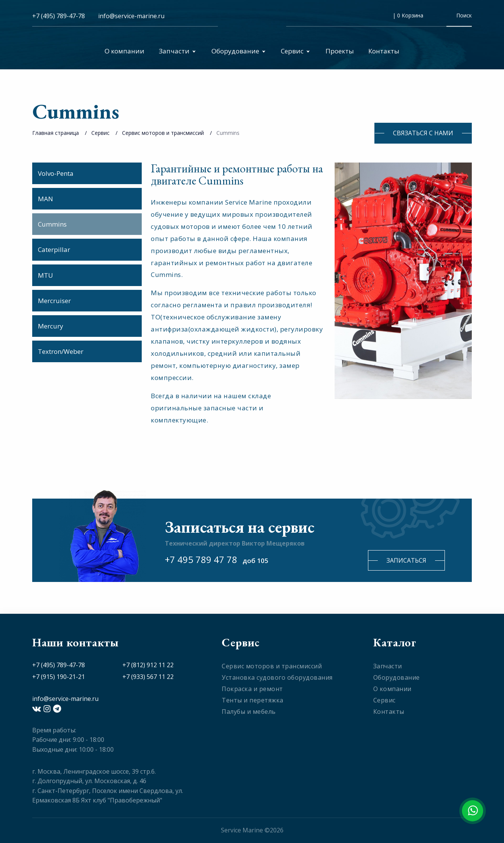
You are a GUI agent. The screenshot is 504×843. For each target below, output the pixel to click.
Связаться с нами (423, 133)
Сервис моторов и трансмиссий (163, 133)
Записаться (406, 560)
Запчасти (177, 51)
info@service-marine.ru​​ (131, 16)
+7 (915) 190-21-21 (59, 677)
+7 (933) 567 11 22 (148, 677)
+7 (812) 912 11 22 (148, 665)
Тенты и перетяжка (253, 700)
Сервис (295, 51)
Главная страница (56, 133)
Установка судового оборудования (277, 677)
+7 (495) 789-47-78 (59, 16)
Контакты (384, 51)
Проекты (340, 51)
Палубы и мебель (249, 712)
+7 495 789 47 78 (201, 559)
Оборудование (239, 51)
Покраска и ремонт (252, 689)
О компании (124, 51)
